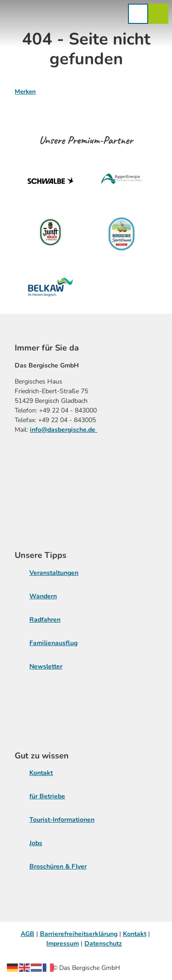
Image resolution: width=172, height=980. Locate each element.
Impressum (63, 944)
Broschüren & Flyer (58, 866)
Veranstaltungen (54, 573)
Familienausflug (53, 643)
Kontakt (41, 773)
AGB (28, 934)
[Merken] (25, 88)
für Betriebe (47, 796)
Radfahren (45, 620)
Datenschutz (103, 944)
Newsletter (46, 666)
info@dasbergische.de (64, 429)
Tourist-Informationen (62, 820)
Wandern (43, 596)
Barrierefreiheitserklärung (79, 934)
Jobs (36, 843)
